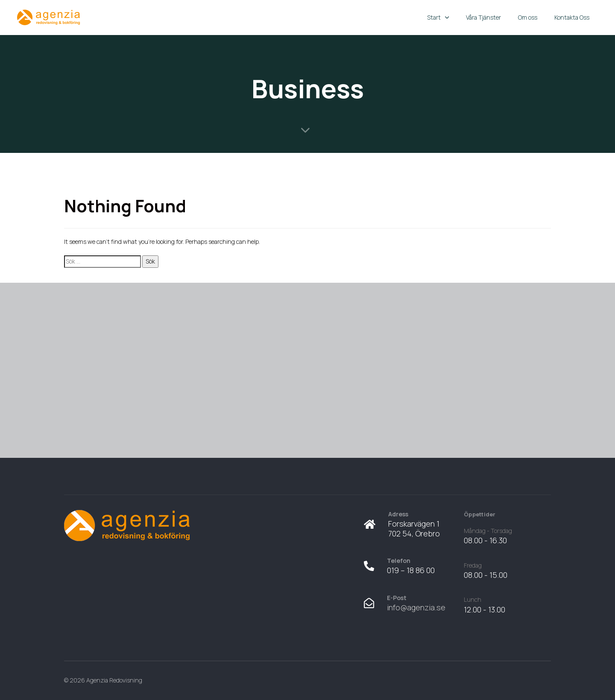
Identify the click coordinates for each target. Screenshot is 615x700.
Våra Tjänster (483, 17)
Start (438, 17)
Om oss (528, 17)
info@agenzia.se (416, 607)
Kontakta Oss (572, 17)
